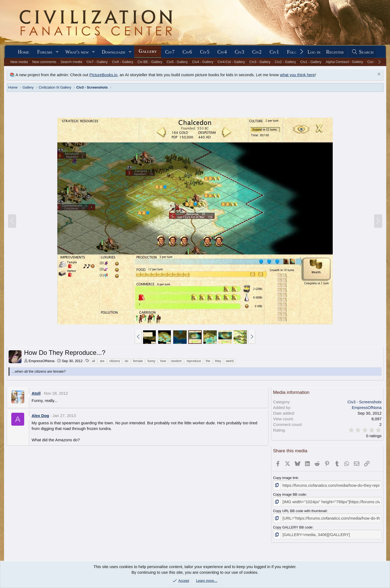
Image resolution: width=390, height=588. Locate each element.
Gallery (148, 51)
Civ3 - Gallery (260, 62)
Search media (71, 62)
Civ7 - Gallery (97, 62)
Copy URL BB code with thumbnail (300, 509)
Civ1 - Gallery (311, 62)
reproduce (194, 361)
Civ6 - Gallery (123, 62)
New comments (44, 62)
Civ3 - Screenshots (365, 402)
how (163, 361)
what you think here (297, 75)
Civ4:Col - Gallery (231, 62)
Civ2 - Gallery (286, 62)
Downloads (113, 52)
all (94, 361)
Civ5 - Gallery (177, 62)
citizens (115, 361)
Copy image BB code (289, 494)
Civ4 (222, 52)
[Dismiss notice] (378, 75)
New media (19, 62)
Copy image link (286, 478)
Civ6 (187, 52)
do (127, 361)
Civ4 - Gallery (203, 62)
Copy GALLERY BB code (293, 525)
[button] (57, 52)
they (218, 361)
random (176, 361)
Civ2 (257, 52)
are (102, 361)
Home (23, 52)
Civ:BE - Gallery (150, 62)
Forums (45, 52)
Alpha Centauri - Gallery (344, 62)
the (208, 361)
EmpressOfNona (41, 361)
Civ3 (240, 52)
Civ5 (205, 52)
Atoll (36, 393)
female (138, 361)
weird (230, 361)
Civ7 (170, 52)
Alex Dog (40, 416)
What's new (77, 52)
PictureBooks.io (103, 75)
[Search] (363, 52)
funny (151, 361)
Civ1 (274, 52)
